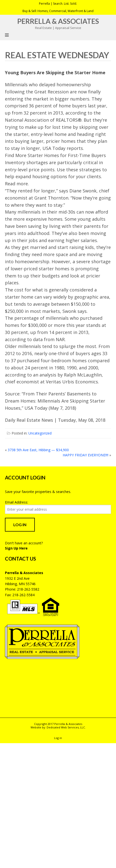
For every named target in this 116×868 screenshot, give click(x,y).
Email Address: (17, 502)
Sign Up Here (16, 548)
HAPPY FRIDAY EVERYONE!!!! (86, 455)
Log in (58, 738)
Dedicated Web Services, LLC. (66, 727)
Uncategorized (40, 433)
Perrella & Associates (58, 21)
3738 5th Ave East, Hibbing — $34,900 (38, 450)
